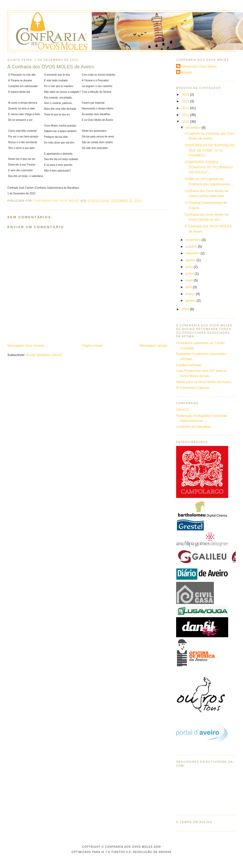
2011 (186, 115)
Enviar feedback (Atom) (44, 355)
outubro (192, 246)
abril (189, 287)
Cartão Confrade (189, 365)
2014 (186, 94)
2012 (186, 108)
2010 (186, 121)
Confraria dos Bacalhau (194, 427)
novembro (193, 240)
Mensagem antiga (153, 346)
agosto (191, 260)
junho (190, 274)
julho (190, 267)
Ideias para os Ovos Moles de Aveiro (204, 382)
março (191, 294)
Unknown (184, 72)
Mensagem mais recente (26, 346)
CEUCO (182, 410)
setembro (193, 253)
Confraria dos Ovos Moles (197, 66)
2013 (186, 101)
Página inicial (92, 346)
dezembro (193, 127)
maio (190, 280)
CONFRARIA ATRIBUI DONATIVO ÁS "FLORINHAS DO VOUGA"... (209, 167)
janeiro (191, 301)
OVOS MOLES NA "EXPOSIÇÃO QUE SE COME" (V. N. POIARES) (210, 150)
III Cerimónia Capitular (193, 388)
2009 (186, 309)
